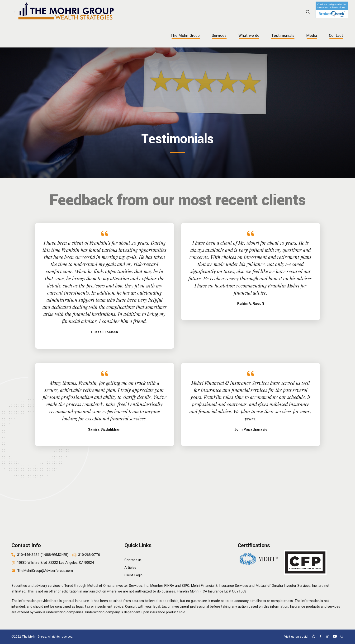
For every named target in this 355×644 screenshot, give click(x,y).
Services (219, 35)
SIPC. (186, 586)
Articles (130, 568)
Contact (336, 35)
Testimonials (283, 35)
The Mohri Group (185, 35)
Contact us (133, 560)
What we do (249, 35)
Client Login (133, 575)
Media (312, 35)
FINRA (169, 586)
